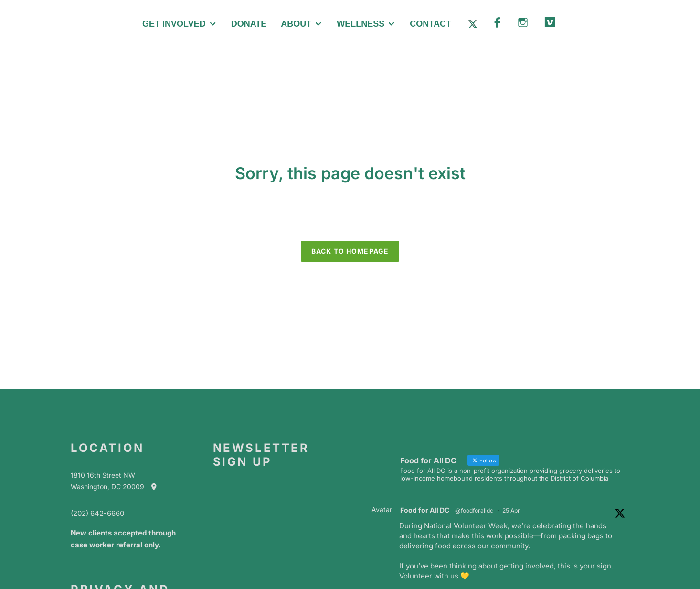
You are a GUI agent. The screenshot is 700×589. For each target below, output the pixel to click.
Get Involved (174, 24)
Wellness (361, 24)
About (296, 24)
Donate (249, 24)
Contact (430, 24)
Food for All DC (425, 510)
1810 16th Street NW (103, 475)
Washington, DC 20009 (118, 487)
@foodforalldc (474, 510)
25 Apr (511, 510)
